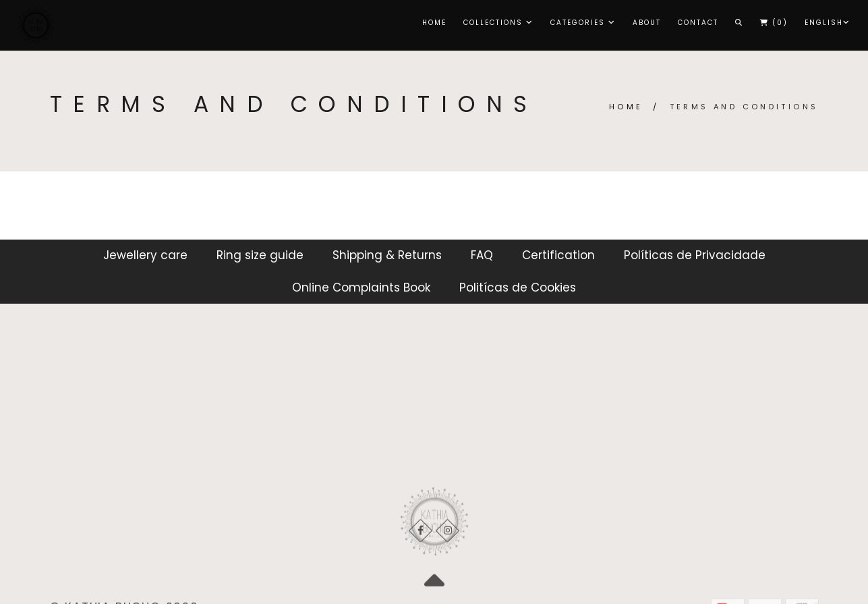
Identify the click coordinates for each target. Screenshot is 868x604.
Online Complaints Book (361, 287)
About (647, 23)
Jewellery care (145, 255)
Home (434, 23)
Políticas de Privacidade (695, 255)
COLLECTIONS (498, 23)
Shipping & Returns (387, 255)
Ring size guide (260, 255)
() (774, 23)
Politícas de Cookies (518, 287)
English (828, 23)
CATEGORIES (583, 23)
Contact (698, 23)
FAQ (482, 255)
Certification (558, 255)
